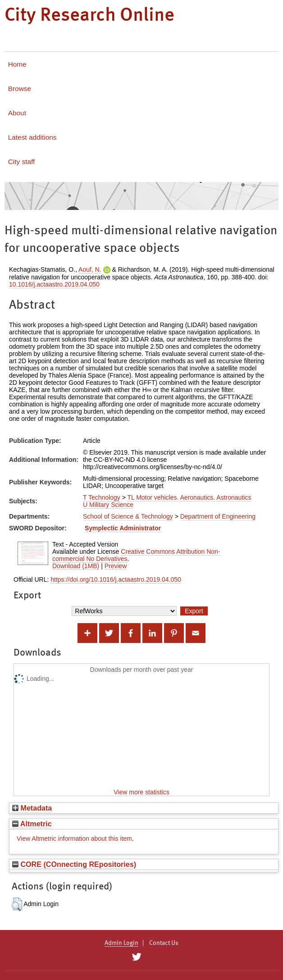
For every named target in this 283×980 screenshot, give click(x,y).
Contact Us (164, 943)
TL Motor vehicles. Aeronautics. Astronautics (189, 497)
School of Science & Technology (128, 516)
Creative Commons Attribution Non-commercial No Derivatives (136, 555)
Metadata (32, 808)
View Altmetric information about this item (74, 839)
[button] (17, 904)
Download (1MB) (76, 566)
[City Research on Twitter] (136, 957)
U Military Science (108, 505)
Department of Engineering (218, 516)
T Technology (102, 497)
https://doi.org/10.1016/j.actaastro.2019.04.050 (116, 579)
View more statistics (141, 792)
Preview (116, 566)
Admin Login (121, 943)
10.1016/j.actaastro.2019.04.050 (54, 284)
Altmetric (32, 824)
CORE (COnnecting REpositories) (74, 864)
